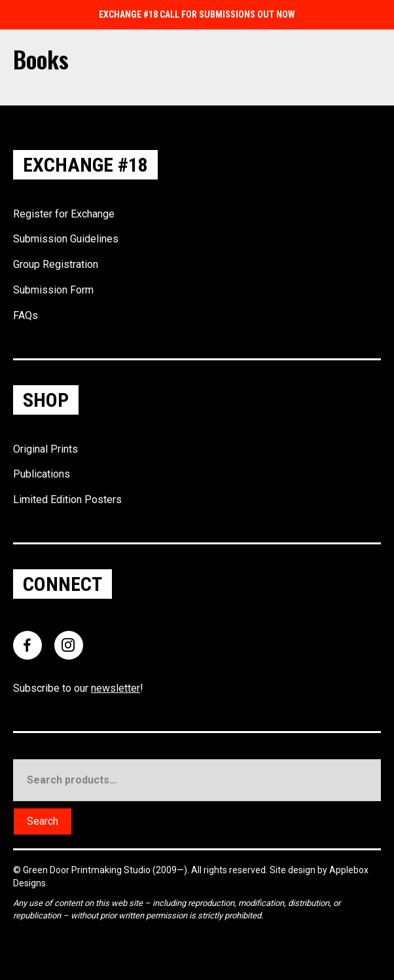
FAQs (26, 315)
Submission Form (53, 290)
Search (43, 821)
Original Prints (45, 449)
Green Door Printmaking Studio (88, 870)
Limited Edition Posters (67, 499)
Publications (42, 474)
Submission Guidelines (66, 239)
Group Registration (56, 264)
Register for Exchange (64, 214)
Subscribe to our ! (78, 688)
